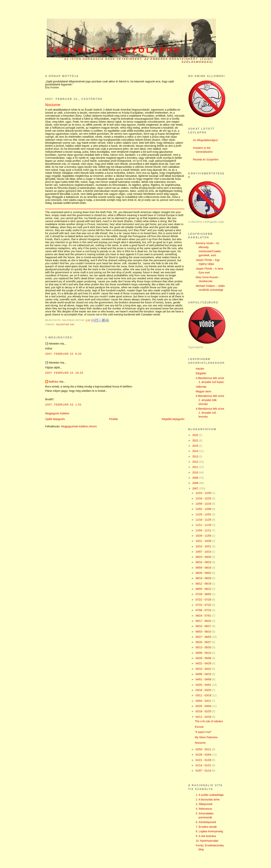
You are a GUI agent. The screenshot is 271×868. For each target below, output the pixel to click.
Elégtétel (201, 373)
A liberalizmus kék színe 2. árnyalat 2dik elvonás (210, 400)
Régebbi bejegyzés (173, 419)
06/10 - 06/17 (204, 626)
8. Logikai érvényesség (209, 831)
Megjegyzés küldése (57, 413)
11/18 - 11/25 (204, 520)
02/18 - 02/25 (204, 711)
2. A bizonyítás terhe (208, 800)
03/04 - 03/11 (204, 701)
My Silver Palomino (206, 737)
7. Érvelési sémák (206, 827)
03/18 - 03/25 (204, 690)
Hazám (200, 369)
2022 (196, 435)
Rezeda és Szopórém (206, 159)
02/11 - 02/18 (204, 717)
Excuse (199, 727)
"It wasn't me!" (203, 732)
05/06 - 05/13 (204, 653)
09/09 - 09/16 (204, 568)
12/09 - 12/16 (204, 504)
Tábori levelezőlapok (115, 50)
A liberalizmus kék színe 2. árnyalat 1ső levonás (210, 413)
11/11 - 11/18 (204, 525)
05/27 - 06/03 (204, 637)
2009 (196, 478)
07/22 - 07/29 (204, 600)
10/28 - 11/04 (204, 536)
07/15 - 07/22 (204, 605)
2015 (196, 446)
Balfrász (54, 382)
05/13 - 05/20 (204, 647)
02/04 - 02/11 (204, 749)
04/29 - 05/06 (204, 658)
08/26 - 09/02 (204, 573)
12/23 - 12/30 (204, 493)
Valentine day (65, 324)
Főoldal (113, 419)
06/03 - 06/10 (204, 632)
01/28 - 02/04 (204, 755)
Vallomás (201, 387)
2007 (196, 488)
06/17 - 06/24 (204, 621)
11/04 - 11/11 (204, 530)
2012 (196, 462)
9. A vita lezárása (206, 836)
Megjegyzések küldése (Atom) (79, 426)
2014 (196, 451)
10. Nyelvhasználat (207, 841)
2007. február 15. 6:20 (63, 354)
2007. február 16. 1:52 (63, 405)
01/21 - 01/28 (204, 760)
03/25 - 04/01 (204, 685)
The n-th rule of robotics (209, 721)
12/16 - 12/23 (204, 498)
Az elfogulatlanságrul (205, 140)
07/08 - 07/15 (204, 610)
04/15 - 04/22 (204, 669)
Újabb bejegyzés (55, 419)
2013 (196, 456)
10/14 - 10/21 (204, 546)
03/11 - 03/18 (204, 695)
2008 (196, 483)
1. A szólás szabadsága (210, 795)
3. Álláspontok (204, 804)
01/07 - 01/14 (204, 771)
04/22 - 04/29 (204, 663)
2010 (196, 472)
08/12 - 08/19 (204, 584)
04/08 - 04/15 (204, 674)
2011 (196, 467)
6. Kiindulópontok (206, 822)
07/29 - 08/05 (204, 594)
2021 (196, 440)
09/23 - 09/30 (204, 557)
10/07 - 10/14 (204, 552)
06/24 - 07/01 (204, 616)
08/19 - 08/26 (204, 578)
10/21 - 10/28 (204, 541)
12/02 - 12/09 (204, 509)
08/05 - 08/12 (204, 589)
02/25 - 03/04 (204, 706)
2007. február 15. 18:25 (64, 373)
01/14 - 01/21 (204, 765)
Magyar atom (204, 391)
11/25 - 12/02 (204, 514)
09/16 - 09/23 (204, 562)
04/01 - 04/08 (204, 679)
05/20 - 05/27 (204, 642)
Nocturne (200, 743)
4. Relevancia (204, 809)
